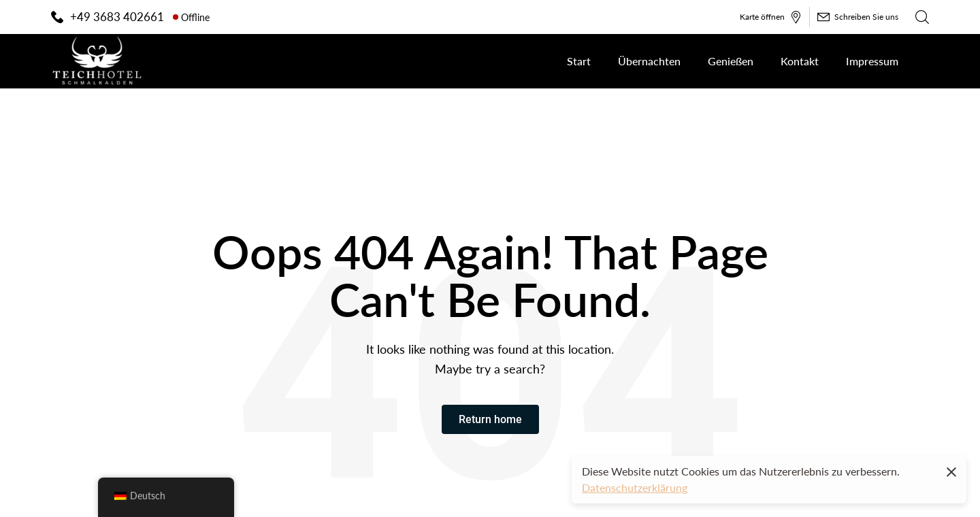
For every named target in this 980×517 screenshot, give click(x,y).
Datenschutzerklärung (635, 487)
